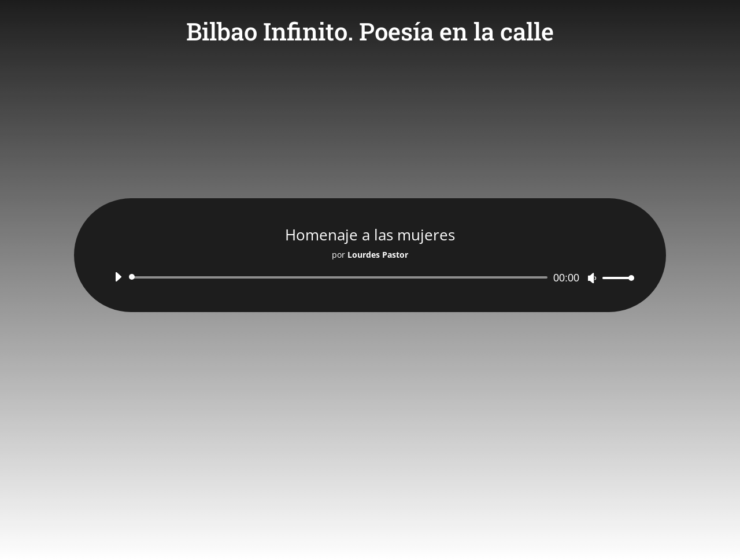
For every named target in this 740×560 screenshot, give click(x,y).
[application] (370, 277)
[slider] (340, 277)
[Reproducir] (118, 277)
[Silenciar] (592, 278)
